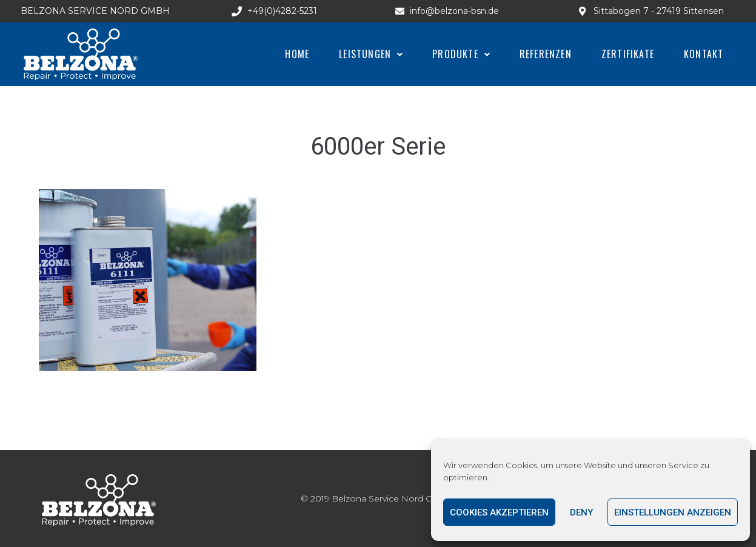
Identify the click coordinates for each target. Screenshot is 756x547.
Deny (581, 512)
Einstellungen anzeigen (673, 512)
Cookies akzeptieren (499, 512)
